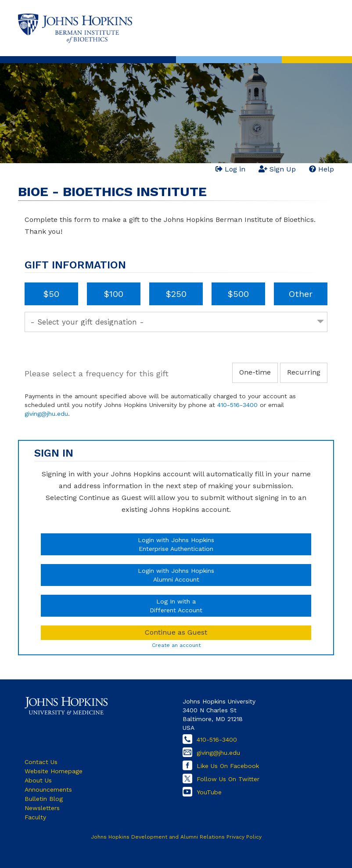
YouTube (209, 792)
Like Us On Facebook (228, 766)
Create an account (176, 645)
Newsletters (42, 808)
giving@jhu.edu (46, 414)
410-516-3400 (237, 405)
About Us (38, 780)
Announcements (48, 789)
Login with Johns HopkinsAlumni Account (176, 575)
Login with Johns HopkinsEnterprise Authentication (176, 544)
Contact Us (41, 762)
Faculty (35, 817)
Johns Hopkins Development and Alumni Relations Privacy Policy (176, 837)
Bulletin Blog (44, 799)
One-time (255, 372)
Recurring (304, 372)
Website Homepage (54, 771)
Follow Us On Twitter (228, 779)
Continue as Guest (176, 632)
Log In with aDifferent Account (176, 606)
